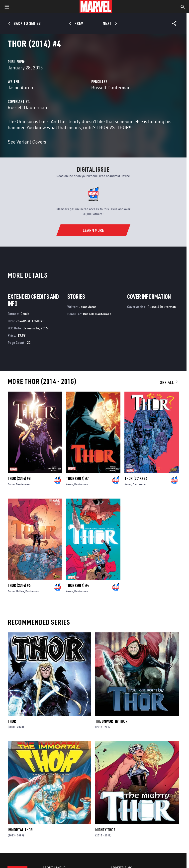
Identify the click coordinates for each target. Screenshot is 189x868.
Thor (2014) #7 (77, 478)
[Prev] (77, 23)
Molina (20, 591)
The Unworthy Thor (111, 721)
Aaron (11, 484)
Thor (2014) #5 (19, 585)
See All (169, 382)
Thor (12, 721)
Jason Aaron (20, 87)
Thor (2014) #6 (136, 478)
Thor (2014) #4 (77, 585)
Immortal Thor (20, 830)
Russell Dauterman (111, 87)
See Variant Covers (27, 142)
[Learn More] (93, 230)
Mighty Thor (105, 830)
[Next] (109, 23)
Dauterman (23, 484)
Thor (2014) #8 (19, 478)
